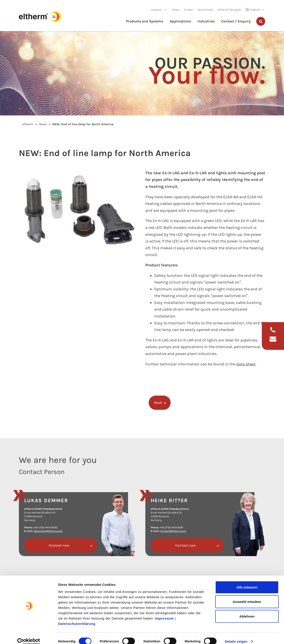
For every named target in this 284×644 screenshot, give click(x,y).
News (176, 10)
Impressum (164, 612)
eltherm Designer (229, 10)
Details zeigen (236, 635)
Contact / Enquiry (236, 21)
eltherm (157, 10)
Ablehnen (247, 610)
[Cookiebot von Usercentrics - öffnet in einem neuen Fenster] (29, 635)
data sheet (246, 364)
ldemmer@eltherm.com (48, 531)
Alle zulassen (247, 581)
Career (188, 10)
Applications (180, 21)
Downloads (205, 10)
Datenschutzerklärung (77, 617)
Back (158, 403)
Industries (206, 21)
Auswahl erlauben (247, 595)
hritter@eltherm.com (173, 531)
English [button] (253, 10)
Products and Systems (145, 21)
